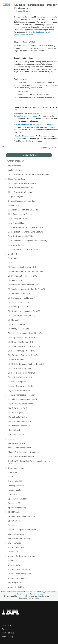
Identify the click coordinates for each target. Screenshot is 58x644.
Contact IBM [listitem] (8, 626)
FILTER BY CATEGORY (14, 161)
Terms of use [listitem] (8, 633)
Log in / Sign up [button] (48, 147)
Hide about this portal (22, 11)
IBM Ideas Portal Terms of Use (31, 594)
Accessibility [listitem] (8, 636)
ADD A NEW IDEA (29, 155)
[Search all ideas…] (18, 147)
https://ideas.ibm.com (23, 35)
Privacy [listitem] (5, 629)
